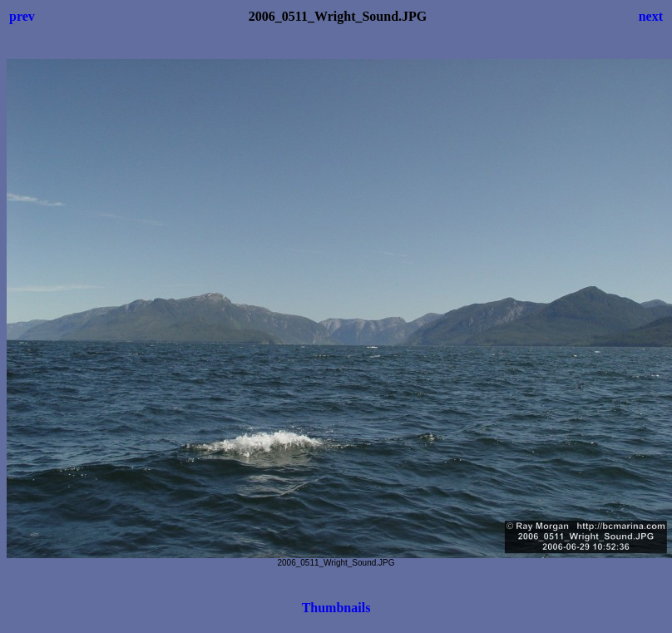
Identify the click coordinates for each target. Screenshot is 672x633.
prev (22, 16)
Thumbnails (336, 608)
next (651, 16)
